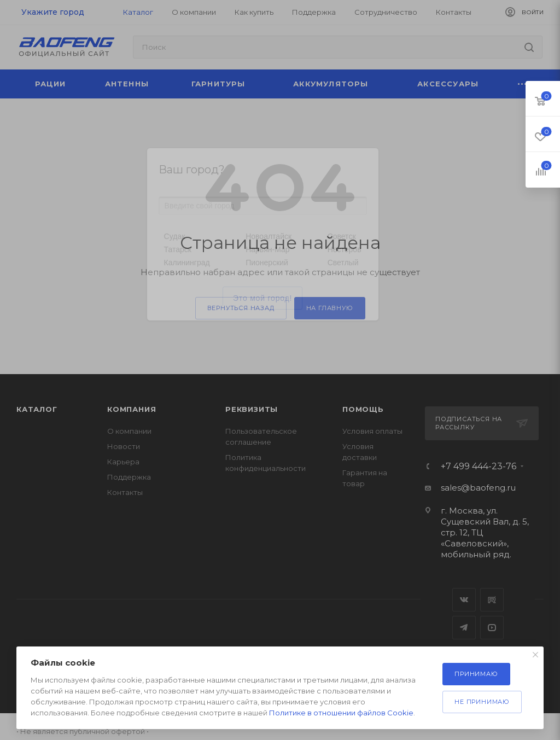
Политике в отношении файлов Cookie (341, 713)
